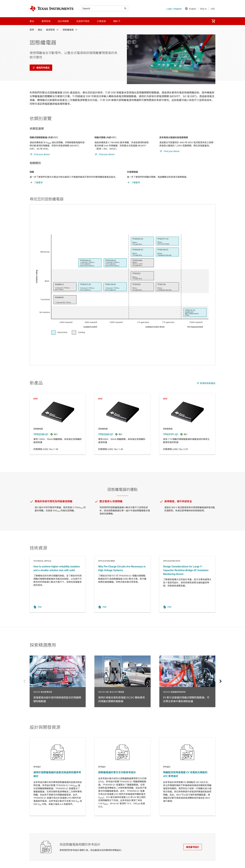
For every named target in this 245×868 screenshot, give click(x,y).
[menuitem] (213, 21)
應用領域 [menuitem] (46, 21)
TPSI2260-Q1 (122, 424)
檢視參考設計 (193, 847)
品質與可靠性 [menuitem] (83, 21)
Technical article (58, 584)
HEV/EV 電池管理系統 (58, 681)
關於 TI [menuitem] (117, 21)
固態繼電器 (68, 30)
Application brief (122, 584)
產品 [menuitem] (32, 21)
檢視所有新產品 (206, 383)
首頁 (32, 30)
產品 (40, 30)
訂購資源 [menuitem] (101, 21)
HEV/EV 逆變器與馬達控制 (187, 681)
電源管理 (50, 30)
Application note (187, 584)
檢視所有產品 (41, 68)
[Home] (52, 9)
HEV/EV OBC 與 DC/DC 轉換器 (122, 681)
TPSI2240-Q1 (58, 424)
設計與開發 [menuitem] (63, 21)
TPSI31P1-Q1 (187, 424)
